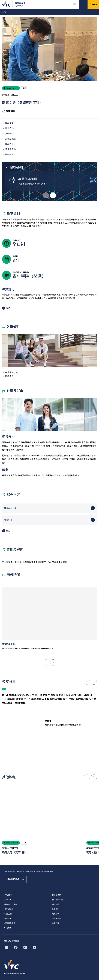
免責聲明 (56, 909)
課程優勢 (8, 123)
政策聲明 (56, 914)
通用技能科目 (10, 508)
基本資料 (8, 128)
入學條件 (8, 133)
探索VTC (8, 919)
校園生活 (8, 914)
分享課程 (9, 111)
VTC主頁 (8, 928)
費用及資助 (9, 149)
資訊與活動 (9, 909)
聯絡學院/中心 (58, 900)
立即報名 (93, 4)
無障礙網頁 (56, 919)
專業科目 (8, 520)
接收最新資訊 (15, 879)
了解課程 (8, 895)
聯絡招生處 (56, 895)
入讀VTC (8, 900)
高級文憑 (88, 459)
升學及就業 (9, 139)
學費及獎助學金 (11, 904)
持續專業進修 (10, 923)
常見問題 (56, 923)
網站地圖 (56, 904)
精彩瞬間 (8, 154)
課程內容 (8, 144)
